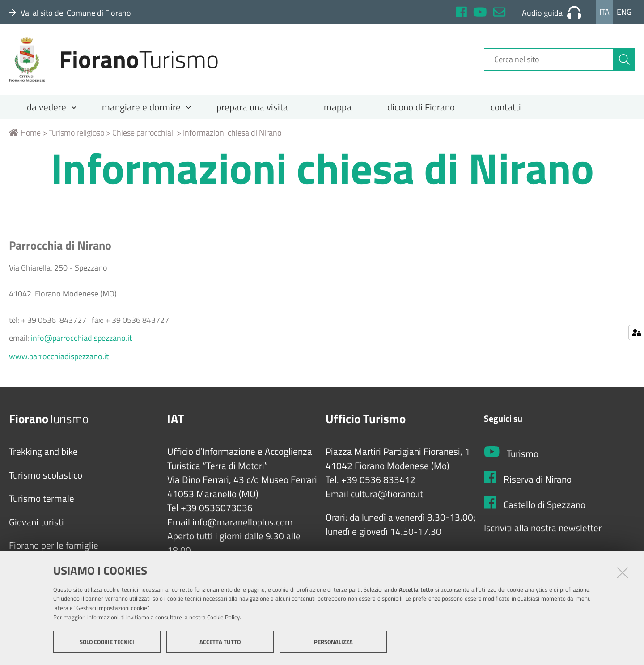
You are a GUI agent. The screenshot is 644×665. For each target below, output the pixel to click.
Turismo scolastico (46, 475)
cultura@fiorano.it (387, 494)
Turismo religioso (76, 133)
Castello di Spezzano (544, 505)
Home (25, 133)
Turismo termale (42, 499)
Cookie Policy (223, 617)
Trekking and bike (43, 452)
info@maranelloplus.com (243, 522)
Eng (624, 12)
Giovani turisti (36, 522)
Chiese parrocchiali (144, 133)
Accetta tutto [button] (220, 642)
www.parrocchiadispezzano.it (59, 356)
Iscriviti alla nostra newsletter (543, 528)
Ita (604, 12)
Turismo (523, 454)
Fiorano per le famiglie (54, 546)
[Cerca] (624, 59)
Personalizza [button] (333, 642)
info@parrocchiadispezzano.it (81, 338)
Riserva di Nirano (538, 479)
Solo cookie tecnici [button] (107, 642)
